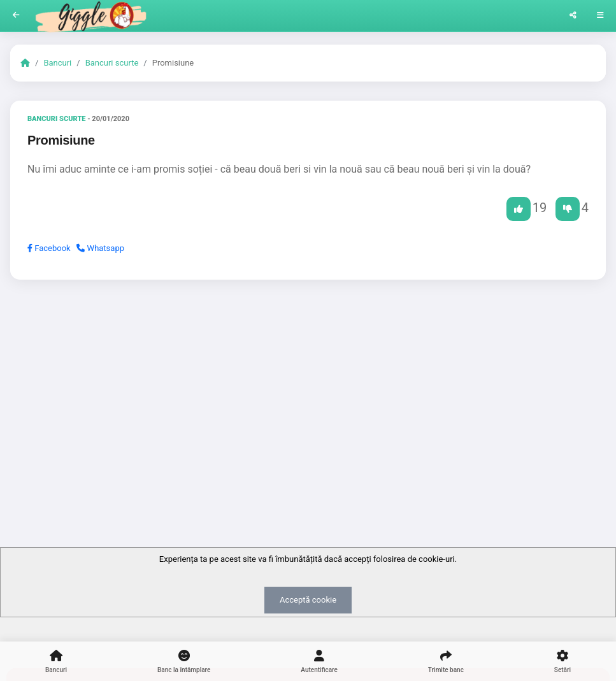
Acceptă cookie (308, 600)
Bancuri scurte (112, 63)
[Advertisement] (308, 388)
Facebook (49, 248)
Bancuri (57, 63)
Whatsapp (100, 248)
